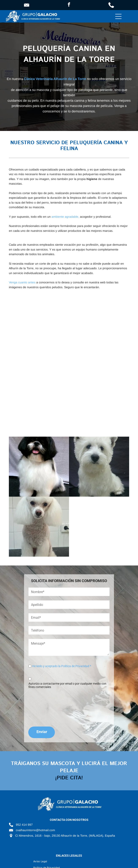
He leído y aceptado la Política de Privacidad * (62, 666)
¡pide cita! (69, 778)
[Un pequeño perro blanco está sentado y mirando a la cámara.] (99, 467)
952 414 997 (24, 825)
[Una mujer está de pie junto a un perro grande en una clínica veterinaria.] (99, 397)
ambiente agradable (65, 217)
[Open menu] (118, 16)
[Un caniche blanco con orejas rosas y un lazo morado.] (99, 337)
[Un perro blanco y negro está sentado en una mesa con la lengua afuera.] (39, 467)
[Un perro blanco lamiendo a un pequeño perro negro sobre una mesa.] (39, 397)
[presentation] (46, 707)
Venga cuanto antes (22, 282)
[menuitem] (81, 861)
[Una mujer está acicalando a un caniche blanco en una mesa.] (39, 337)
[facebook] (69, 5)
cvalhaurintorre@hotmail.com (35, 830)
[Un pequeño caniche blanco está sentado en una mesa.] (39, 527)
